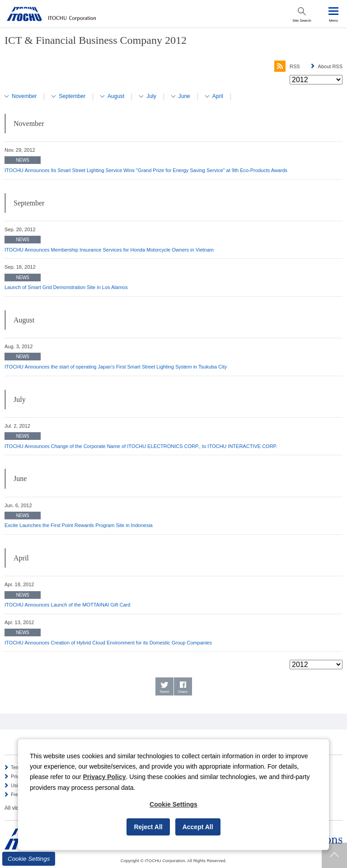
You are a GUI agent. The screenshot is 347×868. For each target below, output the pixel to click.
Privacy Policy (105, 777)
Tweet (164, 692)
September (72, 96)
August (116, 96)
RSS (287, 66)
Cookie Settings (29, 859)
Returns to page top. (334, 855)
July (151, 96)
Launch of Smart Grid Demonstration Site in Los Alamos (66, 287)
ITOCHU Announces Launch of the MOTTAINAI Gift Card (67, 605)
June (184, 96)
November (24, 96)
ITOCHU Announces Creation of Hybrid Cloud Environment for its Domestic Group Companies (108, 643)
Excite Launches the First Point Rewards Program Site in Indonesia (79, 525)
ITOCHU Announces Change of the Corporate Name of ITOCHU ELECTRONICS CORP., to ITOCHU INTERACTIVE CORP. (141, 446)
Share (183, 692)
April (218, 96)
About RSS (330, 66)
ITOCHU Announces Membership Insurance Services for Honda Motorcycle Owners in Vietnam (109, 250)
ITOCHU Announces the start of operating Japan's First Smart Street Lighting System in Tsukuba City (116, 367)
